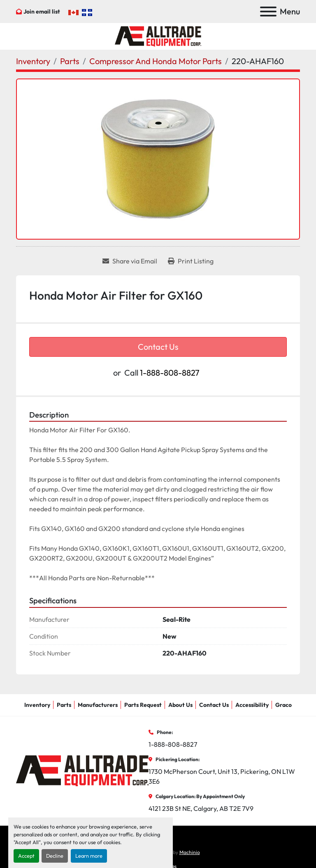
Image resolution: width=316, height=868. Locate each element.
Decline (55, 856)
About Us (180, 705)
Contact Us (158, 347)
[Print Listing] (191, 261)
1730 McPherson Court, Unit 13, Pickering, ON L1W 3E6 (222, 776)
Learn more (89, 856)
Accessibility (252, 705)
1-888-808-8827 (170, 373)
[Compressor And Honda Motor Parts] (156, 61)
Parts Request (143, 705)
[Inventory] (33, 61)
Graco (283, 705)
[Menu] (268, 12)
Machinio (190, 852)
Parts (64, 705)
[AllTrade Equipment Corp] (82, 770)
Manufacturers (98, 705)
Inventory (37, 705)
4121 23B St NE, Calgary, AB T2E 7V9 (201, 808)
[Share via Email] (130, 261)
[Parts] (70, 61)
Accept (26, 856)
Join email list (42, 12)
